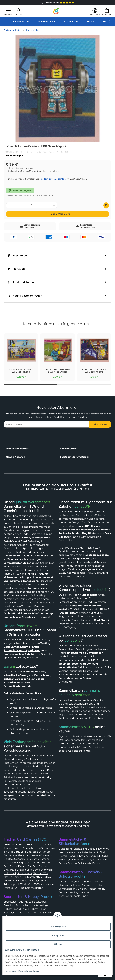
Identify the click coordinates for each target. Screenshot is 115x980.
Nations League (89, 856)
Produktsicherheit (22, 282)
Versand (29, 168)
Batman (97, 863)
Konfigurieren (58, 935)
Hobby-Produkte (14, 909)
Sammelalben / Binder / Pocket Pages (81, 889)
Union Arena (24, 873)
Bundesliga (66, 849)
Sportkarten (71, 22)
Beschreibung (19, 256)
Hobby (90, 22)
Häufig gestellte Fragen (25, 296)
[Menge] (32, 205)
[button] (8, 11)
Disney (63, 863)
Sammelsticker (47, 22)
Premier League (68, 856)
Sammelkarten (21, 22)
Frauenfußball (97, 852)
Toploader (75, 885)
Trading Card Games (35, 520)
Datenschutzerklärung (59, 414)
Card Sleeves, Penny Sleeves (76, 882)
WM (106, 849)
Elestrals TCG (40, 873)
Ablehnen (58, 944)
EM (100, 849)
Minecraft (86, 860)
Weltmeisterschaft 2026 (73, 852)
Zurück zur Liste (12, 30)
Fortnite (74, 860)
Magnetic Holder (92, 885)
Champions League (85, 849)
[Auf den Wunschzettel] (106, 205)
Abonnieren (100, 424)
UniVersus (10, 870)
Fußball (28, 902)
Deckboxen (66, 892)
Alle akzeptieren (58, 927)
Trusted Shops (57, 3)
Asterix (87, 863)
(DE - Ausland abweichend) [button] (40, 195)
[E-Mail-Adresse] (46, 424)
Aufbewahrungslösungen (74, 896)
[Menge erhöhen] (54, 205)
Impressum (10, 971)
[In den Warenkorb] (57, 214)
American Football (15, 905)
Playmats (79, 892)
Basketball (40, 902)
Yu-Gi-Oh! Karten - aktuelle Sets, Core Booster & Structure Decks (29, 852)
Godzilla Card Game (28, 870)
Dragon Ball (75, 863)
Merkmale (17, 269)
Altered (8, 877)
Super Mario (100, 860)
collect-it (100, 590)
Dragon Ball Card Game (32, 866)
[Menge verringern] (9, 205)
